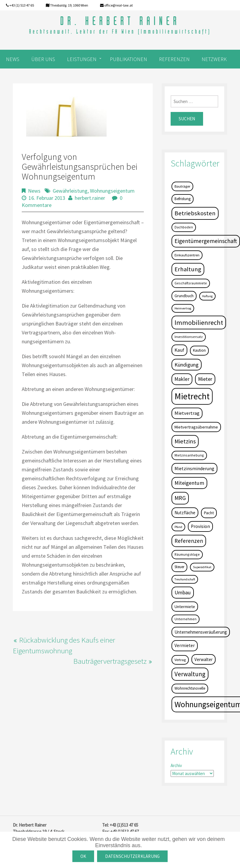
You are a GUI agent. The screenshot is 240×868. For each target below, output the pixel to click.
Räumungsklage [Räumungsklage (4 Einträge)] (187, 554)
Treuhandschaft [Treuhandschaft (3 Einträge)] (185, 579)
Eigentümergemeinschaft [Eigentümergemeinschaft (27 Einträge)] (206, 241)
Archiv (176, 765)
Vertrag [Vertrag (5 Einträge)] (180, 660)
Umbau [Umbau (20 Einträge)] (183, 592)
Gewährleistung (70, 191)
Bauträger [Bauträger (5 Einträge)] (182, 186)
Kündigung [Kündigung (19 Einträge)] (187, 365)
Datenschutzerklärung (132, 856)
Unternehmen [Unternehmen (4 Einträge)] (186, 619)
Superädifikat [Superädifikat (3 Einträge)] (202, 567)
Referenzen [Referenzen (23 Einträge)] (189, 541)
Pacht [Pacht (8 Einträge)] (209, 513)
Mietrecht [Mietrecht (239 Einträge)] (192, 396)
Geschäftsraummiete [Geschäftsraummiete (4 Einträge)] (191, 283)
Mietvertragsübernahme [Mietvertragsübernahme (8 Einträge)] (196, 427)
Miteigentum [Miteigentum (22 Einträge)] (189, 483)
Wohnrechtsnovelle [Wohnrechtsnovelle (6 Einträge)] (190, 688)
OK (83, 856)
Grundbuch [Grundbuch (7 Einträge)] (184, 296)
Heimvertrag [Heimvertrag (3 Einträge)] (183, 308)
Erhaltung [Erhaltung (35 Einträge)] (188, 269)
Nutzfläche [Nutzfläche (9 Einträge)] (185, 513)
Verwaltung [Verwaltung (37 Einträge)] (190, 674)
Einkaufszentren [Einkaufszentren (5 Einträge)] (187, 255)
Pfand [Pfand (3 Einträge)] (178, 527)
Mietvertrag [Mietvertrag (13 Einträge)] (187, 413)
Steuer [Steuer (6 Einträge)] (179, 567)
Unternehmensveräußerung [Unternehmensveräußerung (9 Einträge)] (201, 632)
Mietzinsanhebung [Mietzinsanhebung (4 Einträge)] (189, 455)
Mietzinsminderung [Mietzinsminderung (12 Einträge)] (194, 468)
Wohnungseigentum (112, 191)
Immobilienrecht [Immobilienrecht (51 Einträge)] (199, 322)
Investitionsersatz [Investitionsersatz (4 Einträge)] (189, 337)
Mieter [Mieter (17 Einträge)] (205, 379)
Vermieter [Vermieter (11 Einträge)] (185, 645)
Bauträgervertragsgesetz (110, 661)
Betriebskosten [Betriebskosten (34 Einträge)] (195, 213)
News (34, 191)
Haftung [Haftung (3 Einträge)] (207, 296)
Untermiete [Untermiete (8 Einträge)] (185, 607)
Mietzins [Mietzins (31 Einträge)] (185, 441)
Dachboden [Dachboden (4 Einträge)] (184, 227)
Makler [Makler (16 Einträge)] (182, 379)
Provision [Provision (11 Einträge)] (200, 526)
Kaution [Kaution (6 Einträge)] (199, 350)
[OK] (233, 850)
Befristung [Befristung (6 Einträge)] (183, 199)
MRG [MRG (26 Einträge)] (180, 498)
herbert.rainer (90, 198)
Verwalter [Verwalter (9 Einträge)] (204, 659)
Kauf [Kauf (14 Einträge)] (179, 350)
